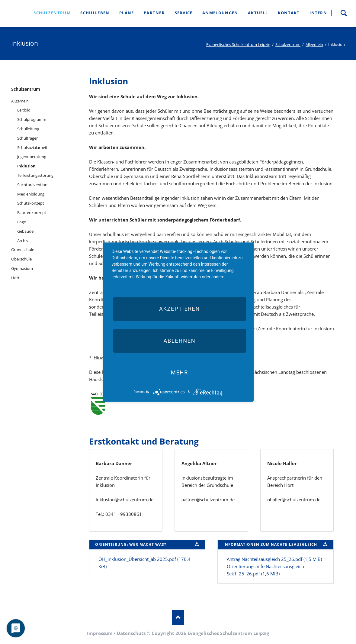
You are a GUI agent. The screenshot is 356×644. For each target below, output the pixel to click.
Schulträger (27, 138)
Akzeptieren (180, 309)
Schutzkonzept (31, 203)
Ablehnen (179, 341)
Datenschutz (131, 633)
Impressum (100, 633)
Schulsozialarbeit (32, 147)
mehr (180, 372)
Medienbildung (31, 194)
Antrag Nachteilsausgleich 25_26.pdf (274, 559)
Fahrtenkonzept (32, 212)
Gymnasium (22, 268)
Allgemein (314, 44)
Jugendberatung (32, 157)
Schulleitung (28, 129)
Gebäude (25, 231)
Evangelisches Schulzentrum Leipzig (238, 44)
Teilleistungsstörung (35, 175)
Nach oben (178, 617)
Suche (344, 13)
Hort (15, 278)
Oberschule (21, 259)
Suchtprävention (32, 185)
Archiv (23, 241)
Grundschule (23, 250)
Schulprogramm (32, 119)
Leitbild (24, 110)
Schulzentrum (288, 44)
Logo (22, 222)
